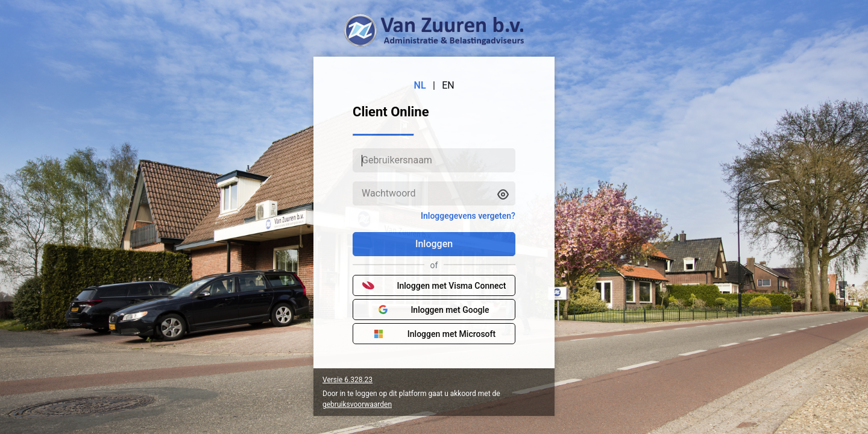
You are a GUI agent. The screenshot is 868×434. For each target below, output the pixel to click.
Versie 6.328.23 (348, 380)
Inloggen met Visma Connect (434, 286)
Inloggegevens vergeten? (468, 216)
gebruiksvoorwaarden (357, 404)
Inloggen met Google (434, 310)
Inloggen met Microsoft (434, 334)
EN (448, 85)
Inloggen (434, 244)
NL (420, 85)
